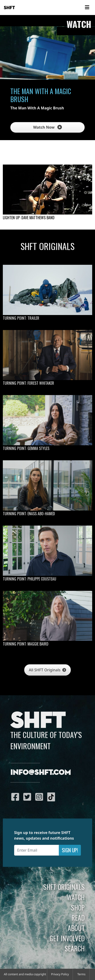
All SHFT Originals (48, 670)
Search (75, 948)
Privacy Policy (60, 974)
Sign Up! (70, 850)
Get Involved (67, 938)
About (76, 928)
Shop (78, 907)
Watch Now (47, 127)
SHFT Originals (64, 887)
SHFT (9, 8)
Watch (76, 897)
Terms (81, 974)
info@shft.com (41, 773)
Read (78, 918)
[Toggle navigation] (87, 8)
